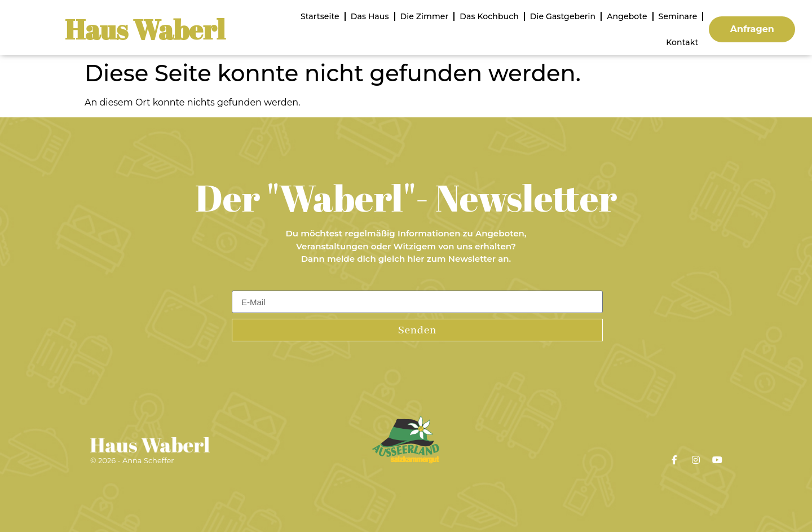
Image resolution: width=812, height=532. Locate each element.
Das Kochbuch (489, 16)
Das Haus (370, 16)
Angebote (627, 16)
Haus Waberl (145, 29)
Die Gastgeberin (563, 16)
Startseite (320, 16)
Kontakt (682, 42)
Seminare (678, 16)
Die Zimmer (425, 16)
